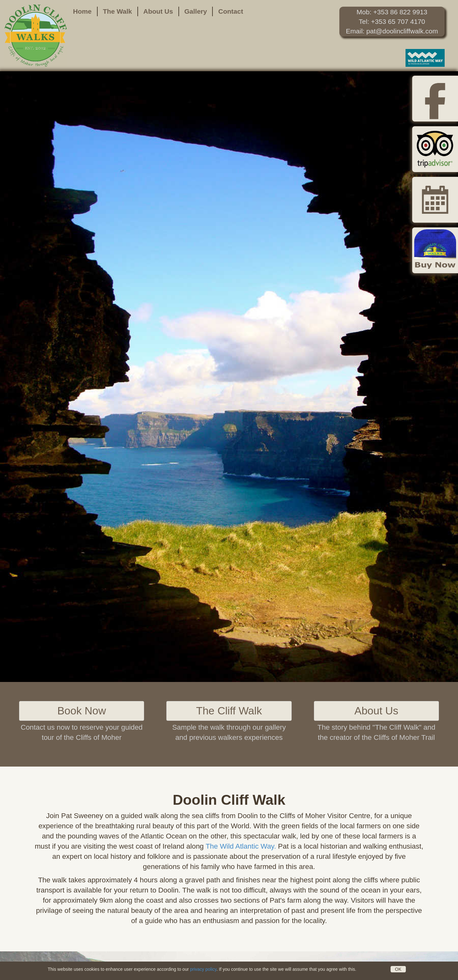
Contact (231, 11)
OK (398, 969)
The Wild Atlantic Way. (241, 846)
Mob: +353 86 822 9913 (392, 12)
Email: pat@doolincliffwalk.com (392, 31)
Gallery (195, 11)
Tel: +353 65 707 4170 (392, 21)
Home (82, 11)
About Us (158, 11)
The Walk (118, 11)
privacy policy (203, 969)
